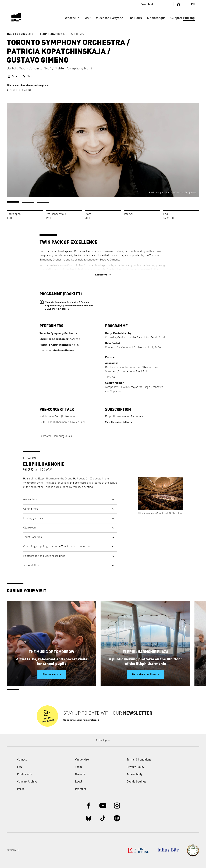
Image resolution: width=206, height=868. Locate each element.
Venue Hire (82, 760)
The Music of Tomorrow (52, 652)
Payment (81, 789)
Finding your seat (34, 518)
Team (78, 767)
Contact (22, 760)
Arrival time (31, 499)
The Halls (135, 18)
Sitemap (11, 850)
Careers (80, 774)
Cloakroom (30, 528)
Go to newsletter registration (80, 720)
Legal (79, 782)
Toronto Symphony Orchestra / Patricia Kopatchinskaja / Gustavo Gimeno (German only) (69, 306)
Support (177, 18)
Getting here (31, 509)
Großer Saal (63, 34)
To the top (101, 740)
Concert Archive (27, 782)
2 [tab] (28, 202)
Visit (88, 18)
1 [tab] (13, 202)
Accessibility (31, 566)
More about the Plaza (144, 675)
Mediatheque (156, 18)
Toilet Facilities (33, 537)
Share (30, 76)
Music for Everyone (109, 18)
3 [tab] (43, 202)
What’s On (72, 18)
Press (21, 789)
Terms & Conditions (139, 760)
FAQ (20, 767)
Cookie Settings (136, 782)
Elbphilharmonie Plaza (145, 652)
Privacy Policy (135, 767)
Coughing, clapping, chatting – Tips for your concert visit (58, 547)
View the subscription (117, 422)
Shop (191, 18)
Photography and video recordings (44, 556)
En (193, 4)
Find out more (50, 675)
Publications (25, 774)
